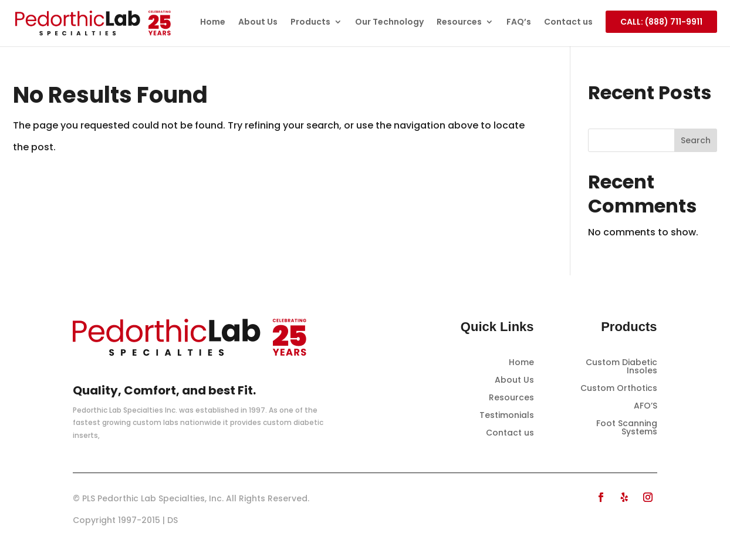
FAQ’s (519, 23)
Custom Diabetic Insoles (621, 367)
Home (213, 23)
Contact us (568, 23)
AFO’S (645, 406)
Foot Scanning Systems (627, 428)
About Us (258, 23)
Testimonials (507, 416)
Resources (459, 23)
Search (696, 140)
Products (310, 23)
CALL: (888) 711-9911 (661, 22)
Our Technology (389, 23)
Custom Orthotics (619, 389)
